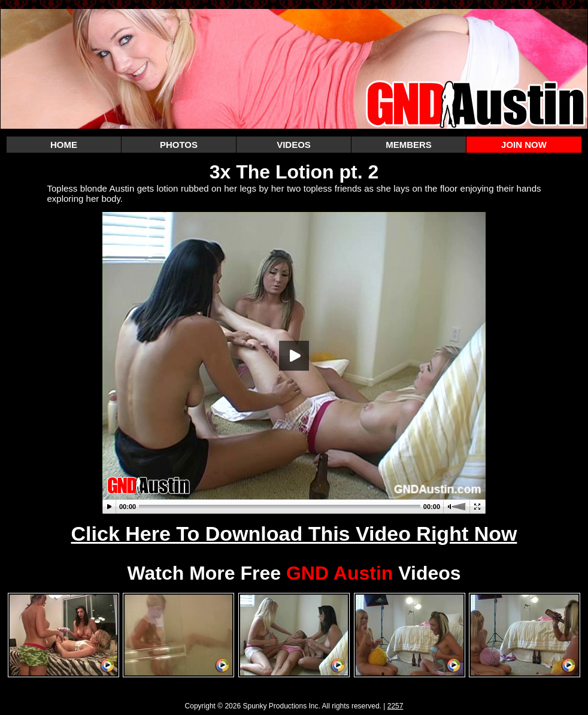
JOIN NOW (524, 145)
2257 (395, 706)
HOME (64, 145)
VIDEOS (294, 145)
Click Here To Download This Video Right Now (294, 534)
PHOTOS (179, 145)
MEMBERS (409, 145)
